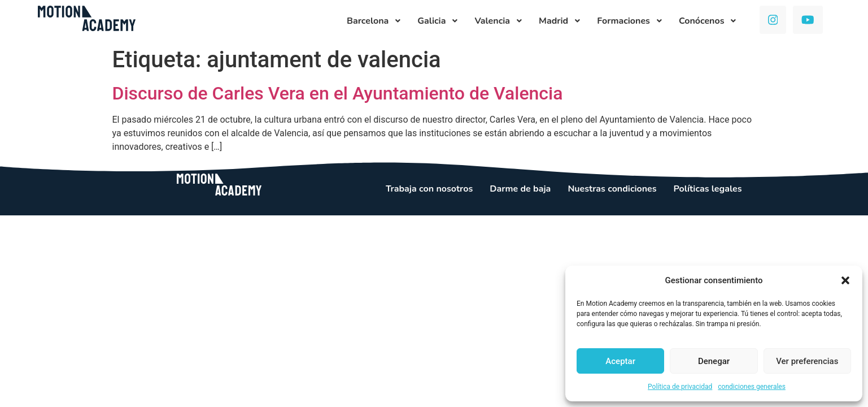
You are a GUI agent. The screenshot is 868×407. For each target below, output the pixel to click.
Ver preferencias (807, 361)
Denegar (714, 361)
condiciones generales (752, 387)
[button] (845, 280)
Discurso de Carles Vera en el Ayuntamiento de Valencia (338, 93)
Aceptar (620, 361)
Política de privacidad (680, 387)
